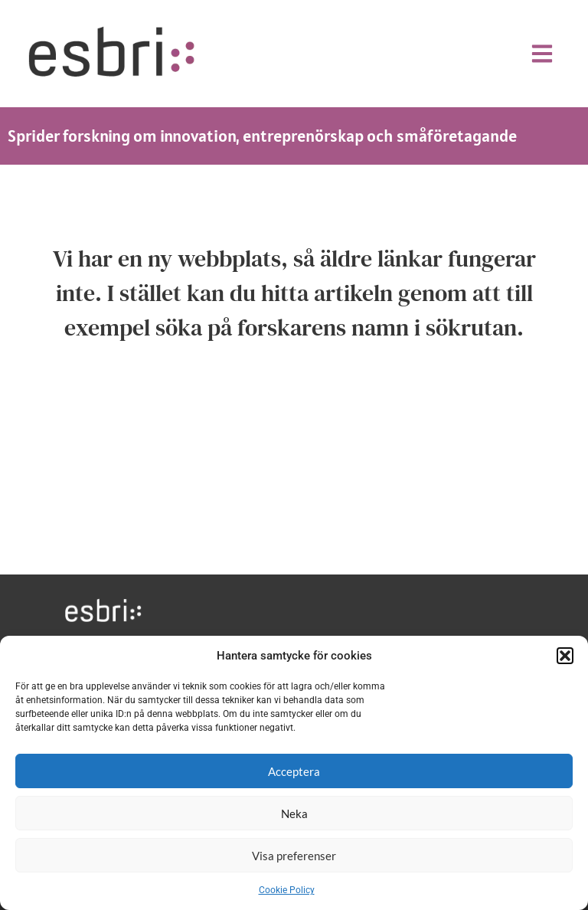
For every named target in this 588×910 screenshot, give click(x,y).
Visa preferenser (294, 856)
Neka (294, 813)
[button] (565, 656)
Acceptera (294, 771)
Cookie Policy (287, 890)
